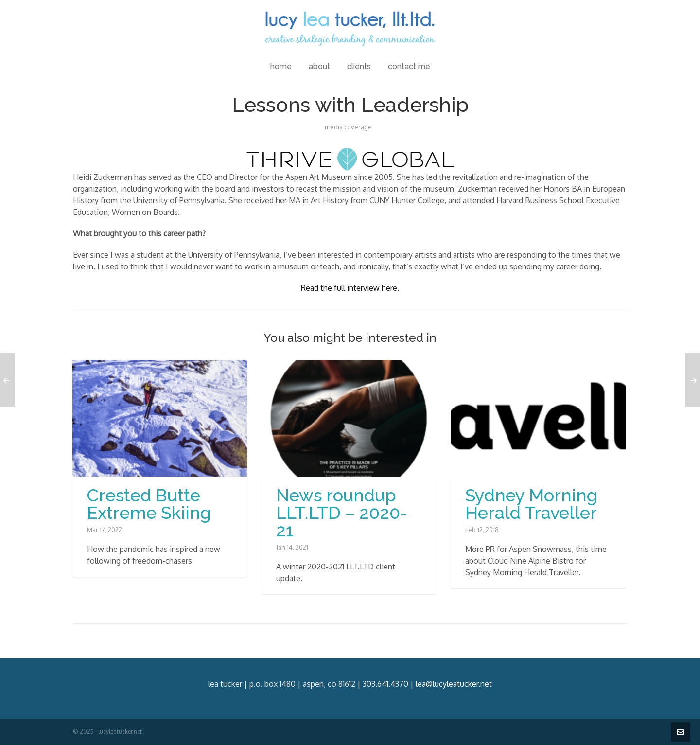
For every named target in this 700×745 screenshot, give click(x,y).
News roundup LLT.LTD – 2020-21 (342, 513)
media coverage (348, 127)
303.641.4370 (385, 684)
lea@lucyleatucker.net (454, 684)
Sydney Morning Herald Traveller (531, 504)
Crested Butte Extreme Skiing (149, 504)
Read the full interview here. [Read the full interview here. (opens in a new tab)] (350, 288)
